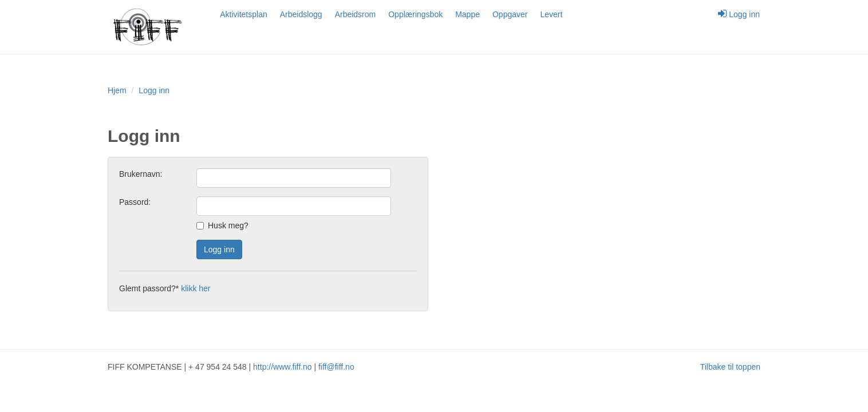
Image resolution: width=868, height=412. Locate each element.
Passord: (135, 202)
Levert (551, 14)
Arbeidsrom (356, 14)
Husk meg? (222, 225)
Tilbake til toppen (730, 367)
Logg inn (739, 14)
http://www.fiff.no (282, 367)
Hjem (117, 90)
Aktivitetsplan (243, 14)
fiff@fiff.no (336, 367)
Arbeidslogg (301, 14)
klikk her (196, 288)
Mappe (467, 14)
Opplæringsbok (415, 14)
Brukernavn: (141, 174)
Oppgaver (510, 14)
